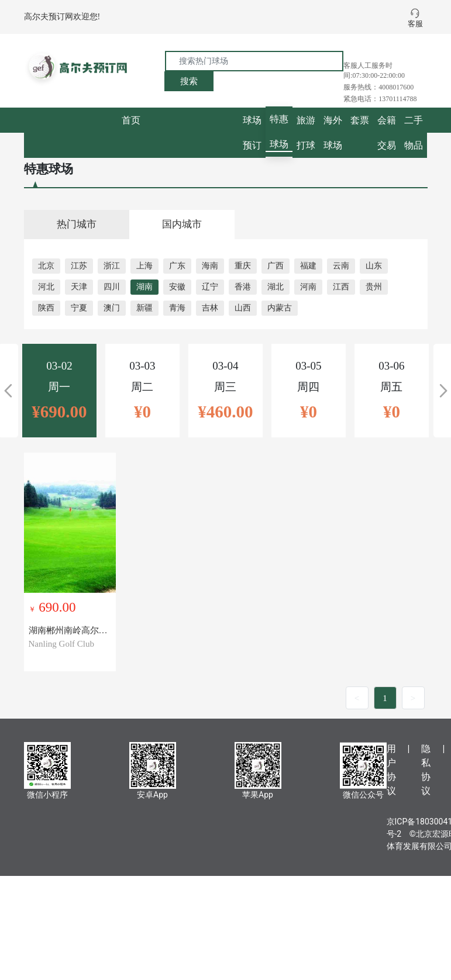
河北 (46, 287)
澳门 (112, 308)
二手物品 (414, 133)
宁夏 (79, 308)
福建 (308, 266)
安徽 (177, 287)
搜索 (189, 81)
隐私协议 (426, 770)
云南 (341, 266)
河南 (308, 287)
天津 (79, 287)
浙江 (112, 266)
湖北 (276, 287)
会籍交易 (387, 133)
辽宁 (210, 287)
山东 (374, 266)
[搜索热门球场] (254, 61)
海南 (210, 266)
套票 (360, 120)
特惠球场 (279, 132)
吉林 (210, 308)
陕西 (46, 308)
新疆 (144, 308)
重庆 (243, 266)
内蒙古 (280, 308)
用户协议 (391, 770)
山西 (243, 308)
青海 (177, 308)
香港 (243, 287)
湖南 (144, 287)
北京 (46, 266)
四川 (112, 287)
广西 (276, 266)
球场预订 (252, 133)
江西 (341, 287)
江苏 (79, 266)
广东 (177, 266)
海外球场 (333, 133)
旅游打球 (306, 133)
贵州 (374, 287)
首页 (131, 120)
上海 (144, 266)
